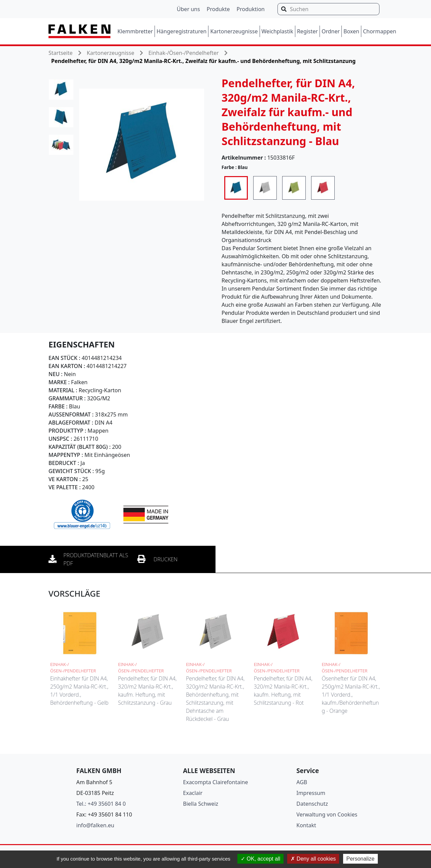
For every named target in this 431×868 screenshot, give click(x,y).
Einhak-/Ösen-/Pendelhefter (184, 53)
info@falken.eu (95, 825)
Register (307, 31)
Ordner (331, 31)
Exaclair (193, 793)
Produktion (251, 9)
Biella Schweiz (201, 804)
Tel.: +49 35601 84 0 (101, 804)
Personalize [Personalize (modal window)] (361, 859)
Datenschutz (312, 804)
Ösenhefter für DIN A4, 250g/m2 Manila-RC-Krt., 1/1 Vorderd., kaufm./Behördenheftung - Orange (351, 695)
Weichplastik (277, 31)
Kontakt (306, 825)
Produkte (218, 9)
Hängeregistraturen (181, 31)
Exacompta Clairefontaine (216, 782)
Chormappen (380, 31)
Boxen (351, 31)
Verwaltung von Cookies (327, 814)
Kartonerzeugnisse (234, 31)
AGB (302, 782)
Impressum (311, 793)
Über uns (188, 9)
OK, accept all (260, 859)
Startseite (61, 53)
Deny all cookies (313, 859)
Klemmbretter (135, 31)
